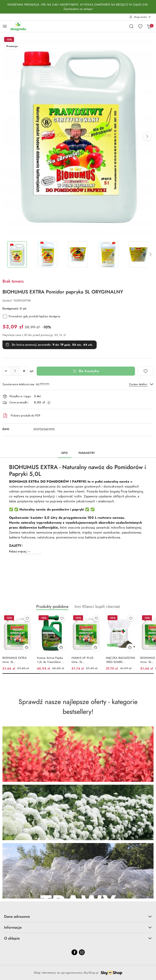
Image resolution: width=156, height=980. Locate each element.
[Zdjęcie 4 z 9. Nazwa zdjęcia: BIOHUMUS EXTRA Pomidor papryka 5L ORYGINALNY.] (109, 254)
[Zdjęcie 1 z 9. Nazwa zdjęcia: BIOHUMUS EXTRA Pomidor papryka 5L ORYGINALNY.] (17, 254)
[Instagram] (82, 952)
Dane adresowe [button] (78, 916)
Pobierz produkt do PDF (21, 416)
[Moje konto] (140, 17)
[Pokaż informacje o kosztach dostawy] (49, 403)
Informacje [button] (78, 927)
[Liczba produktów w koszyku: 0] (149, 26)
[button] (147, 137)
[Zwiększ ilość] (24, 371)
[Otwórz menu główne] (5, 26)
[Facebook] (74, 952)
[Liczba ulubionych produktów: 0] (140, 26)
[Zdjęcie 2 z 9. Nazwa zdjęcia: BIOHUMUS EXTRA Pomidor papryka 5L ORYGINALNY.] (47, 254)
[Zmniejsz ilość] (6, 371)
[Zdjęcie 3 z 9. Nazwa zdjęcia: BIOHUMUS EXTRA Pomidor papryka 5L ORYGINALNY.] (78, 254)
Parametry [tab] (87, 453)
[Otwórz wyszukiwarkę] (131, 26)
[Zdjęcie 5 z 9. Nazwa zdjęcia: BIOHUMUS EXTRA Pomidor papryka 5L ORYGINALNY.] (139, 254)
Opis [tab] (65, 453)
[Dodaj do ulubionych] (145, 371)
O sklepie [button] (78, 938)
